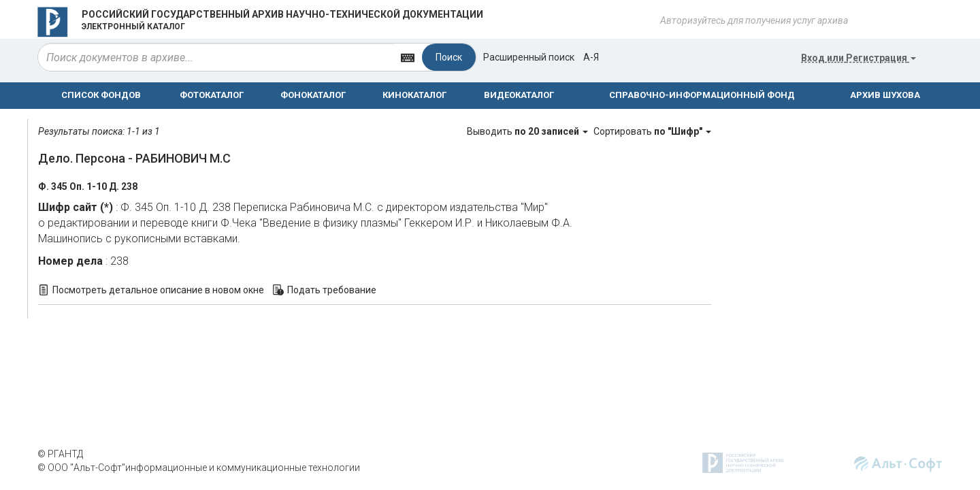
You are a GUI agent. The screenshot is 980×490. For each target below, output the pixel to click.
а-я (591, 57)
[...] (216, 57)
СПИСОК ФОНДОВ (101, 95)
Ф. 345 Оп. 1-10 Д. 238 (88, 186)
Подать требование (332, 290)
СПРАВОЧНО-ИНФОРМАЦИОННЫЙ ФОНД (702, 95)
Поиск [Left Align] (449, 57)
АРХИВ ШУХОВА (885, 95)
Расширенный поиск (529, 57)
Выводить (528, 131)
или (859, 58)
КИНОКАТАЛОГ (414, 95)
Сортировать (652, 131)
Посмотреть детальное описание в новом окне (158, 290)
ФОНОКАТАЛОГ (313, 95)
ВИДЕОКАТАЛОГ (519, 95)
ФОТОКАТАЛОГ (212, 95)
